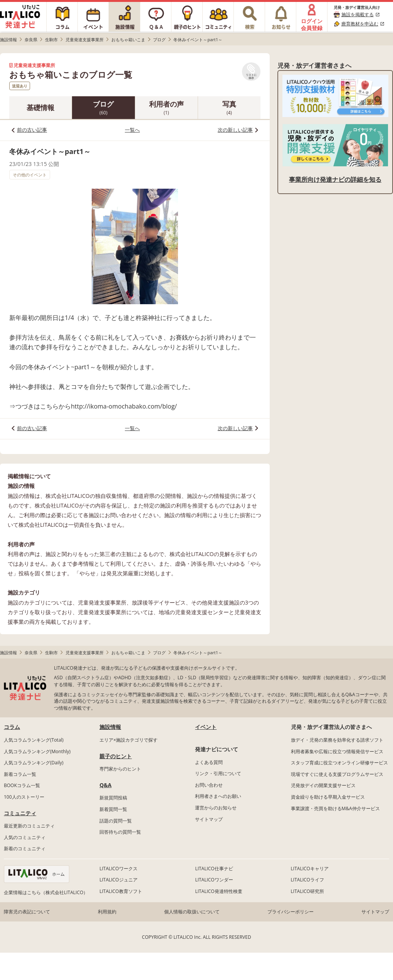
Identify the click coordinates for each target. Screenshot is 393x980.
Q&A (105, 785)
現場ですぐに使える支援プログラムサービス (337, 774)
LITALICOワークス (118, 869)
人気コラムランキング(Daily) (34, 763)
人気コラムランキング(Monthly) (37, 751)
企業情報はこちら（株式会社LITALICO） (46, 892)
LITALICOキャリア (310, 869)
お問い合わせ (209, 785)
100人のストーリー (24, 797)
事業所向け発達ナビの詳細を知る (335, 179)
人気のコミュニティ (25, 837)
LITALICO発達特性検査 (218, 891)
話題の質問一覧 (116, 821)
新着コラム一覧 (20, 774)
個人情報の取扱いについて (192, 912)
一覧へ (132, 130)
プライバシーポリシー (291, 912)
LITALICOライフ (307, 880)
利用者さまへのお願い (218, 796)
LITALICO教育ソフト (121, 891)
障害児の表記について (27, 912)
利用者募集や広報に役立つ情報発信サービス (337, 751)
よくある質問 (209, 762)
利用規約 (107, 912)
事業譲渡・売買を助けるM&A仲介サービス (335, 808)
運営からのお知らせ (216, 808)
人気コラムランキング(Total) (34, 740)
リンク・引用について (218, 773)
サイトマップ (209, 819)
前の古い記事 (32, 130)
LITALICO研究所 (307, 891)
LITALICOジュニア (118, 880)
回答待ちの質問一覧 (120, 832)
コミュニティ (20, 813)
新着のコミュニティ (25, 848)
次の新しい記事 (235, 130)
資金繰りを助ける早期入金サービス (328, 797)
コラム (12, 727)
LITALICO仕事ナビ (214, 869)
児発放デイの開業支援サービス (323, 785)
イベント (206, 727)
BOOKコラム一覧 (22, 785)
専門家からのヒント (120, 769)
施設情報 (110, 727)
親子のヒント (116, 756)
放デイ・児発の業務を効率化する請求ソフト (337, 740)
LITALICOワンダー (214, 880)
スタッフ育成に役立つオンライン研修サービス (339, 763)
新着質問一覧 (113, 809)
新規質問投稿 (113, 798)
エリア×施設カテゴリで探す (128, 740)
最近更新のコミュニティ (29, 826)
